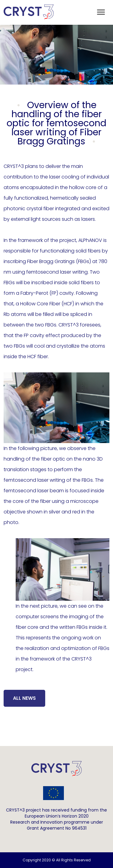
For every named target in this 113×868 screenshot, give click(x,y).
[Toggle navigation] (101, 13)
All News (24, 698)
